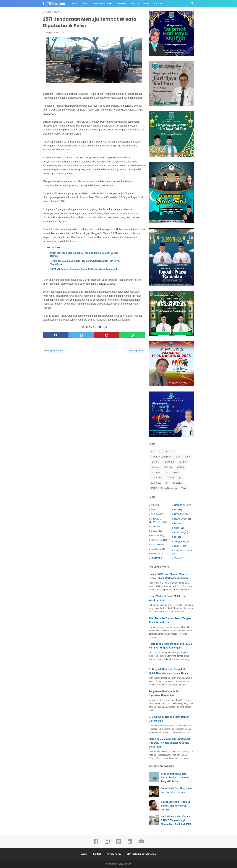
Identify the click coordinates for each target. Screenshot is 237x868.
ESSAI (188, 457)
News (86, 4)
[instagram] (107, 843)
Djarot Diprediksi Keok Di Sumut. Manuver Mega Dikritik (175, 806)
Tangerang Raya (103, 4)
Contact (97, 854)
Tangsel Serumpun (169, 488)
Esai (147, 4)
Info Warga (155, 467)
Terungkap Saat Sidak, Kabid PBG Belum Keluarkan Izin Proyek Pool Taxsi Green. (86, 262)
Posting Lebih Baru (54, 350)
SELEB (154, 488)
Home (75, 4)
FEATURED (169, 462)
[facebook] (56, 335)
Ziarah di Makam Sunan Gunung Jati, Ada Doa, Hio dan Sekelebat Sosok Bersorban (170, 743)
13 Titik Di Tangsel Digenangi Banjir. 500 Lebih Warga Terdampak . (84, 269)
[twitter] (81, 335)
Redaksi (159, 4)
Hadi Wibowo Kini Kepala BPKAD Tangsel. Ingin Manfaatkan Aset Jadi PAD (176, 820)
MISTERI (181, 467)
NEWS (176, 473)
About (84, 854)
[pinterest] (107, 335)
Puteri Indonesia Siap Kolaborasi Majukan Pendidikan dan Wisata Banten (84, 254)
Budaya (135, 4)
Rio (167, 483)
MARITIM (168, 467)
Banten (122, 4)
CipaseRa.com (125, 864)
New (167, 473)
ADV (153, 452)
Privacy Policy (114, 854)
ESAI (178, 457)
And (160, 452)
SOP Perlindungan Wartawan (141, 854)
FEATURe (155, 462)
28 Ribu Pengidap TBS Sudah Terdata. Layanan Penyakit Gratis (175, 778)
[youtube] (141, 843)
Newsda (170, 478)
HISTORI (182, 462)
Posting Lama (136, 350)
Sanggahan (178, 483)
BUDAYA (170, 452)
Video (184, 488)
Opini (180, 478)
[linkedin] (130, 843)
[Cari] (192, 4)
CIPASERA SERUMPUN (161, 457)
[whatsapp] (132, 335)
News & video (157, 478)
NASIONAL (156, 473)
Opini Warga (156, 483)
